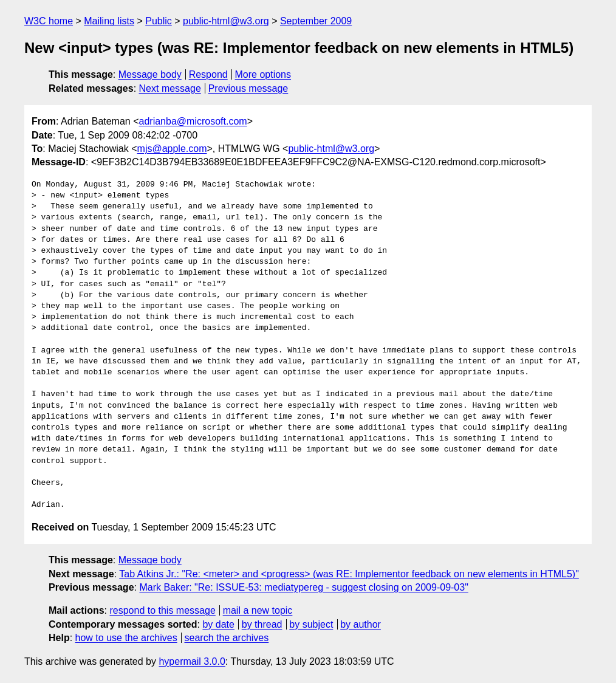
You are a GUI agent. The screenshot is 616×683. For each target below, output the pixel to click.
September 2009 (316, 21)
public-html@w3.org (226, 21)
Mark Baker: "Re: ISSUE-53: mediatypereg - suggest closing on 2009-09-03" (303, 587)
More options (263, 74)
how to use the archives (126, 638)
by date (218, 624)
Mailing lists (109, 21)
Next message (170, 88)
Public (159, 21)
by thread (262, 624)
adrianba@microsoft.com (193, 121)
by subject (311, 624)
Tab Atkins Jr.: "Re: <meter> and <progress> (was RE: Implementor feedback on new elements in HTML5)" (349, 574)
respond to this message (162, 610)
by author (361, 624)
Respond (208, 74)
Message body (150, 74)
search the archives (227, 638)
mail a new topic (258, 610)
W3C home (49, 21)
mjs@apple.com (172, 149)
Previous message (248, 88)
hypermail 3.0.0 (192, 661)
